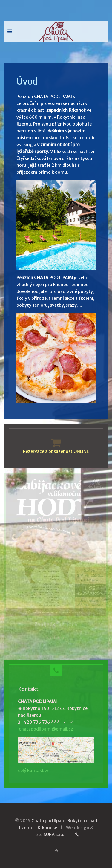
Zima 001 (85, 253)
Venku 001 (27, 253)
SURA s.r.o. (55, 835)
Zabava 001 (44, 262)
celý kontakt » (33, 771)
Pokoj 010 (44, 253)
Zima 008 (69, 262)
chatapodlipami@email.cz (46, 729)
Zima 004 (52, 262)
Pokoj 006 (60, 253)
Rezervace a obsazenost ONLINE (56, 451)
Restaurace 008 (69, 253)
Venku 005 (77, 253)
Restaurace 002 (35, 253)
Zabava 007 (60, 262)
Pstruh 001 (52, 253)
